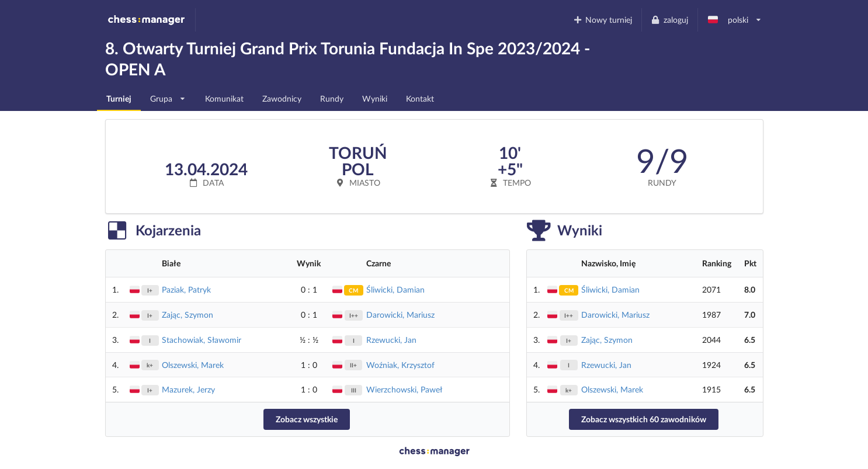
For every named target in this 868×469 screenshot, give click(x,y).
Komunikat (224, 98)
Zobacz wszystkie (307, 419)
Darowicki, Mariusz (400, 315)
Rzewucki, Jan (391, 340)
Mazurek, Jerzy (188, 389)
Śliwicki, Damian (395, 289)
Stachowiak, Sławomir (202, 340)
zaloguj (669, 20)
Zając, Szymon (188, 315)
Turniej (119, 98)
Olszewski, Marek (193, 365)
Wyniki (375, 98)
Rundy (332, 98)
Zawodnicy (282, 98)
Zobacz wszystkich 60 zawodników (644, 419)
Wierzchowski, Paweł (404, 389)
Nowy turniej (602, 20)
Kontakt (420, 98)
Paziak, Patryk (186, 289)
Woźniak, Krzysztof (400, 365)
